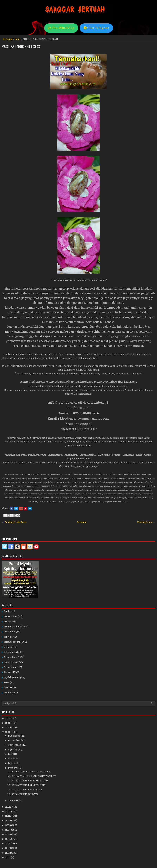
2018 (8, 825)
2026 (8, 718)
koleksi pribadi (12, 627)
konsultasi (10, 632)
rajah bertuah (12, 677)
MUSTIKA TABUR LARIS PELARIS (26, 785)
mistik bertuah (12, 642)
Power (8, 672)
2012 (8, 853)
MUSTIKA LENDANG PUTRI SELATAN (29, 771)
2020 (9, 816)
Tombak (8, 693)
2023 (8, 732)
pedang (8, 647)
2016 (8, 834)
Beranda (8, 39)
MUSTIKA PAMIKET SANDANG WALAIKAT (32, 776)
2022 (8, 807)
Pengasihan (10, 657)
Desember (14, 736)
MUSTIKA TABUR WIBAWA (23, 794)
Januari (13, 801)
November (15, 740)
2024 (8, 727)
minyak (8, 637)
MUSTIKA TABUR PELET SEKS (21, 46)
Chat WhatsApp (61, 28)
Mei (11, 754)
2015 (8, 839)
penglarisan (11, 662)
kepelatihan (11, 617)
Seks (18, 39)
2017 (8, 830)
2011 (8, 857)
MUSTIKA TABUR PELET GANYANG (28, 781)
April (11, 759)
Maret (12, 763)
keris (7, 621)
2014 (8, 843)
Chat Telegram (96, 28)
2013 (8, 848)
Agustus (13, 749)
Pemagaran (10, 652)
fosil (6, 611)
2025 (8, 723)
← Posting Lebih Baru (14, 522)
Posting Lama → (146, 522)
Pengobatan (11, 667)
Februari (13, 768)
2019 (8, 821)
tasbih (7, 688)
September (15, 745)
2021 (8, 811)
